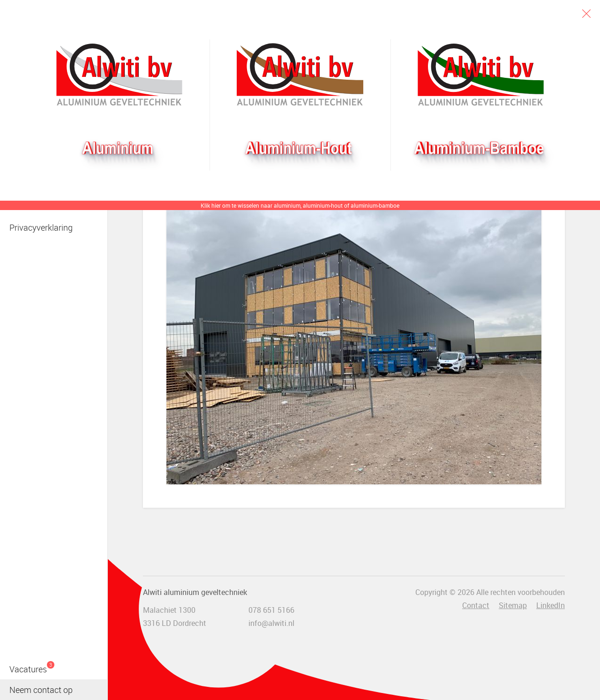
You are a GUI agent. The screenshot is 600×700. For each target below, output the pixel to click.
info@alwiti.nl (271, 623)
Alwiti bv (119, 75)
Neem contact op (41, 690)
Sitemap (513, 605)
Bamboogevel (481, 75)
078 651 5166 (271, 610)
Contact (476, 605)
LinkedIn (551, 605)
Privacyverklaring (41, 227)
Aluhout (300, 75)
